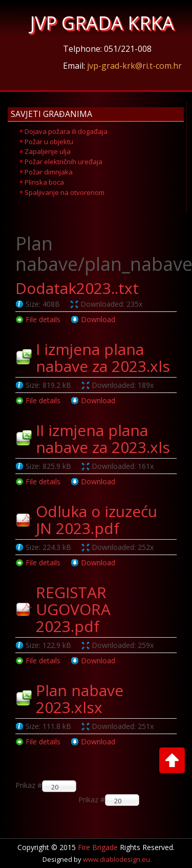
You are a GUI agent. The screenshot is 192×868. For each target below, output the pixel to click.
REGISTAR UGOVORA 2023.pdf (73, 609)
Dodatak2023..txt (77, 288)
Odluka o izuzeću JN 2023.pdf (97, 520)
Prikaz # (92, 800)
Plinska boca (44, 182)
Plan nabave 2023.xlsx (80, 699)
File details (43, 319)
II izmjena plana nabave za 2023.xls (103, 439)
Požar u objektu (49, 142)
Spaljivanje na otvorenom (65, 192)
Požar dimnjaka (49, 172)
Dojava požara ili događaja (66, 131)
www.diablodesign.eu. (117, 859)
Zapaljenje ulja (48, 151)
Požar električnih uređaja (63, 162)
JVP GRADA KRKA (102, 23)
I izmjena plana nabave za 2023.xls (103, 358)
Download (98, 319)
